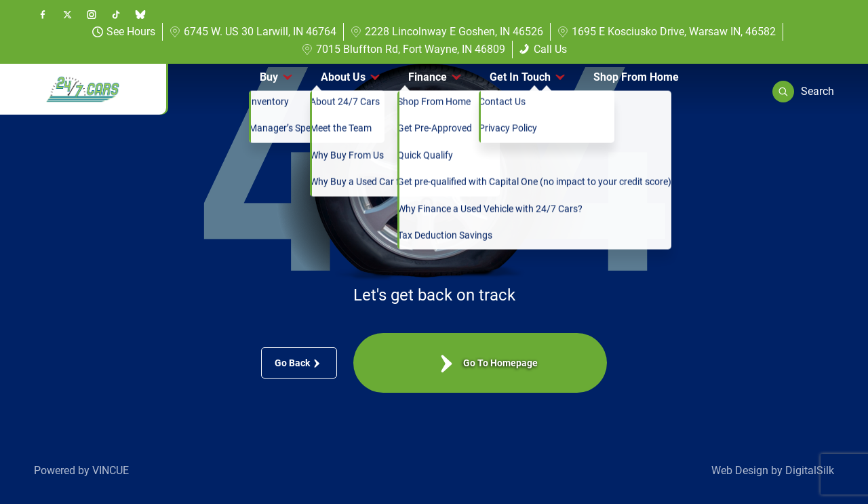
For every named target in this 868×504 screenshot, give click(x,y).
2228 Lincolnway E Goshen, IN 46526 (447, 32)
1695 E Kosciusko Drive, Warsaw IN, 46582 (667, 32)
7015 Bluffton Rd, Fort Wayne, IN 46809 (403, 49)
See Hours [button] (124, 32)
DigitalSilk (810, 470)
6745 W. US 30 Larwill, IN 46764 (253, 32)
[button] (803, 92)
